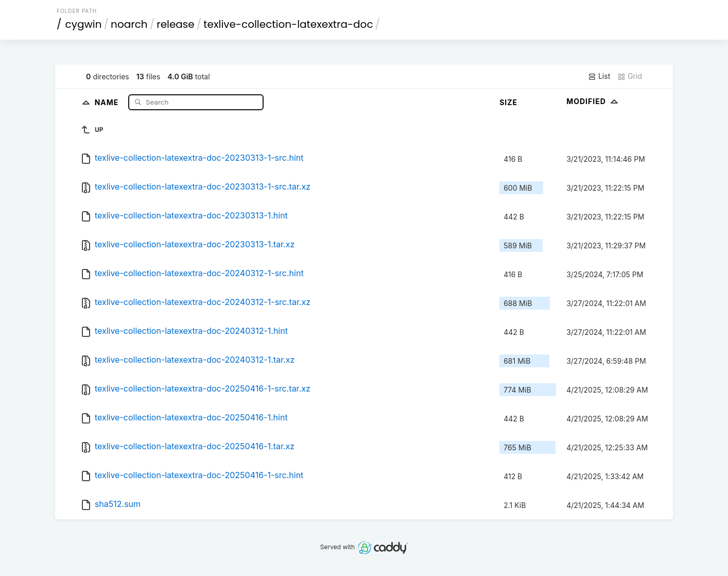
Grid (630, 76)
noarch (129, 24)
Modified (593, 101)
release (176, 24)
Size (508, 102)
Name (108, 102)
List (599, 76)
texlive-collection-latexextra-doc (288, 24)
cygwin (84, 24)
